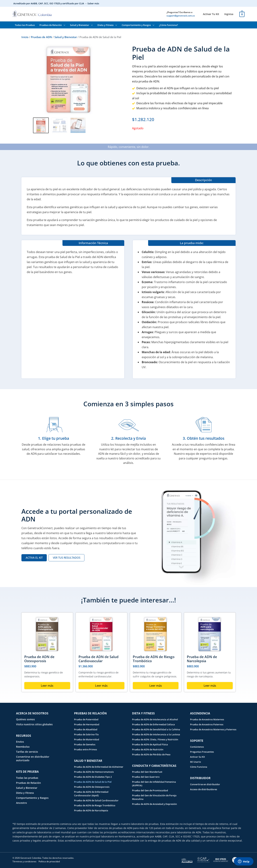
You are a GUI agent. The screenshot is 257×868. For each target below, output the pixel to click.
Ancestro (22, 803)
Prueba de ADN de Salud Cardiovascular (99, 659)
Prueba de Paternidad (86, 719)
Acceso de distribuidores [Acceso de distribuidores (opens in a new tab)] (204, 789)
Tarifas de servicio (27, 752)
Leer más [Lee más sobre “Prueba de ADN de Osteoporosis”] (47, 686)
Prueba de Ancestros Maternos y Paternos (213, 729)
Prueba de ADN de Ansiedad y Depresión (154, 804)
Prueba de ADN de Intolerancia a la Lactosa (156, 734)
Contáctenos (197, 747)
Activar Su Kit (197, 757)
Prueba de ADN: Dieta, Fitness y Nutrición (155, 739)
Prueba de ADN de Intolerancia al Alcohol (155, 719)
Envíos (20, 742)
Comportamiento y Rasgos (32, 798)
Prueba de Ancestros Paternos (207, 724)
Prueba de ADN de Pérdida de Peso (151, 754)
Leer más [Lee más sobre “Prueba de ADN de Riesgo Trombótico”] (156, 686)
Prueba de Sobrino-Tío (86, 734)
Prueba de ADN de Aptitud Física (150, 744)
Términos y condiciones (24, 861)
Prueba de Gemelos (85, 744)
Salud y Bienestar (66, 37)
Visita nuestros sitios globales (34, 724)
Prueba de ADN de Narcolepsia (202, 659)
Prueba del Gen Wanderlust (147, 772)
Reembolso (23, 747)
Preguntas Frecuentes (202, 752)
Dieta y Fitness (25, 793)
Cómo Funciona (199, 767)
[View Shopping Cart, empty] (242, 14)
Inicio (25, 37)
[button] (64, 25)
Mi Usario (196, 762)
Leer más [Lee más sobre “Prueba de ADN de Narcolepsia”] (210, 686)
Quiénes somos (25, 719)
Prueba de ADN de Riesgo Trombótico (154, 659)
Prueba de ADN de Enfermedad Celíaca (153, 724)
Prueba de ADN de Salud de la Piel (93, 782)
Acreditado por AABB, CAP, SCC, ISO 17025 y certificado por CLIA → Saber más (56, 3)
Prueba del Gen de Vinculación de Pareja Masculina (154, 797)
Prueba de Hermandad (87, 724)
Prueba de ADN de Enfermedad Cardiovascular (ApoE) (91, 794)
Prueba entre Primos (85, 749)
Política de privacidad (49, 861)
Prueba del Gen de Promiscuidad (150, 790)
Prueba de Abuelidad (86, 729)
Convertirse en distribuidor (205, 784)
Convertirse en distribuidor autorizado (33, 758)
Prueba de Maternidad (87, 739)
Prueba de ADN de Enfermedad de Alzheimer (99, 767)
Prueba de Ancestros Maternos (207, 719)
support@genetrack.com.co (181, 16)
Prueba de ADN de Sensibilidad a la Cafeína (156, 729)
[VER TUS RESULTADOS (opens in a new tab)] (66, 558)
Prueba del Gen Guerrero (146, 777)
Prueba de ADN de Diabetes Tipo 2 (93, 777)
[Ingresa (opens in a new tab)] (229, 14)
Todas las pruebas (27, 778)
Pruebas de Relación (28, 783)
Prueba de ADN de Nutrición (148, 749)
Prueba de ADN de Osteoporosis (39, 659)
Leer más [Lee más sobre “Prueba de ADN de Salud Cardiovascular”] (101, 686)
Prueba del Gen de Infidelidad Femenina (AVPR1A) (154, 784)
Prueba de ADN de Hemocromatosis (94, 772)
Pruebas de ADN (41, 37)
